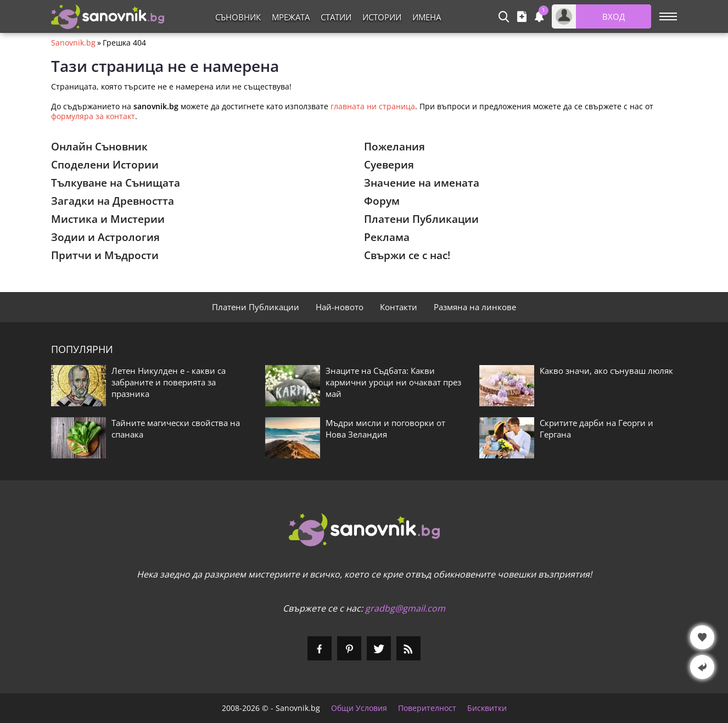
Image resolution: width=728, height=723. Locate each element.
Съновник (238, 17)
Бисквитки (487, 708)
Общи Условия (359, 708)
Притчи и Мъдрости (105, 255)
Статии (336, 17)
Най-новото (340, 307)
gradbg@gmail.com (405, 608)
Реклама (387, 237)
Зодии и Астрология (105, 237)
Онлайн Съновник (99, 147)
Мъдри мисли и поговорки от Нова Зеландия (385, 428)
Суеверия (389, 165)
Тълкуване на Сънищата (116, 183)
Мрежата (291, 17)
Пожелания (394, 147)
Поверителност (427, 708)
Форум (382, 201)
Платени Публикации (421, 219)
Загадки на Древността (113, 201)
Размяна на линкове (475, 307)
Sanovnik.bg (73, 43)
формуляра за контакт (93, 116)
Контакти (399, 307)
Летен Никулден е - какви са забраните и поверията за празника (169, 382)
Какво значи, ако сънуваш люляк (606, 371)
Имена (427, 17)
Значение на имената (422, 183)
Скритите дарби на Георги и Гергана (597, 428)
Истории (382, 17)
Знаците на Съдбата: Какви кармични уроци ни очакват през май (393, 382)
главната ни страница (373, 106)
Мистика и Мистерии (108, 219)
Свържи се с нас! (407, 255)
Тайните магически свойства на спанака (176, 428)
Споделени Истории (105, 165)
